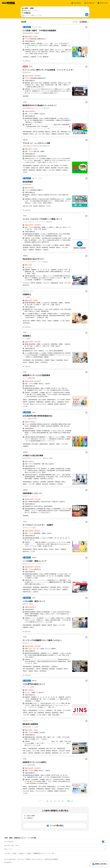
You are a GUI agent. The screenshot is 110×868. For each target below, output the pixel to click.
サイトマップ (21, 859)
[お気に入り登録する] (86, 27)
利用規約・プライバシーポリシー (34, 859)
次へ (69, 801)
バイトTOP (7, 853)
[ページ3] (55, 801)
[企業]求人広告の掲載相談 (51, 859)
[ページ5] (63, 801)
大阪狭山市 (22, 853)
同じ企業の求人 (27, 61)
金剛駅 (29, 853)
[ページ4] (59, 801)
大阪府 (14, 853)
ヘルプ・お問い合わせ (10, 859)
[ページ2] (51, 801)
